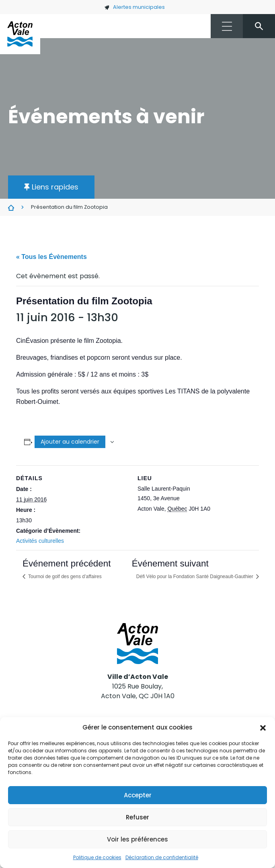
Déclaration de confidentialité (162, 857)
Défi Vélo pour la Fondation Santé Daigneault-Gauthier (195, 577)
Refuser (137, 817)
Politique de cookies (97, 857)
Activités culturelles (40, 541)
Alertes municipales (134, 7)
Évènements (11, 208)
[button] (263, 727)
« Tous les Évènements (51, 257)
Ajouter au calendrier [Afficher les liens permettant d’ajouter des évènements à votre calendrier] (70, 442)
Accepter (138, 795)
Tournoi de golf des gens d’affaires (64, 577)
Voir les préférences (137, 839)
